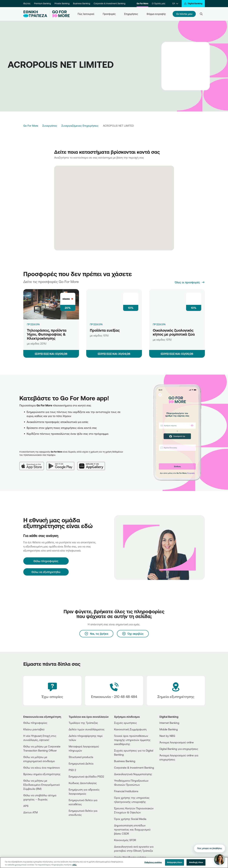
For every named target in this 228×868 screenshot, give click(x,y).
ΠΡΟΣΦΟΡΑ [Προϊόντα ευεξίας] (96, 324)
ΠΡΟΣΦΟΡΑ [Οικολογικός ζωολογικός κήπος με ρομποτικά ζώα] (159, 324)
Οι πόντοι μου (184, 14)
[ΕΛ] (175, 4)
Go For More (142, 3)
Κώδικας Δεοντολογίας (83, 783)
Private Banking (62, 3)
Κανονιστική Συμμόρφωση (130, 729)
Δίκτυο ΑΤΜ (30, 812)
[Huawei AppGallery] (93, 464)
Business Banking (82, 3)
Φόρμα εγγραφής (156, 14)
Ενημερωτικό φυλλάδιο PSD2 (86, 776)
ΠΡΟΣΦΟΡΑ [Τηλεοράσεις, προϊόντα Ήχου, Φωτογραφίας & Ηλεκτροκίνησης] (33, 324)
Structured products (81, 757)
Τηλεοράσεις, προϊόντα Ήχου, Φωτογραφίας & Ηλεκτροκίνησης (47, 334)
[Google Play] (62, 464)
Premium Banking (42, 3)
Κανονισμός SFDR (125, 840)
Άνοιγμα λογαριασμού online (177, 742)
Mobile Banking (169, 729)
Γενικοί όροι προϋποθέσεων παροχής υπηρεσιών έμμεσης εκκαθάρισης (132, 740)
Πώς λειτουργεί (86, 14)
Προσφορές (109, 14)
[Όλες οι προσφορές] (190, 282)
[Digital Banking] (193, 4)
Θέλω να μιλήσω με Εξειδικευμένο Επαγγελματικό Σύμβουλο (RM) (42, 785)
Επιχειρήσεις (131, 14)
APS (26, 806)
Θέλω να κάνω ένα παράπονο (42, 768)
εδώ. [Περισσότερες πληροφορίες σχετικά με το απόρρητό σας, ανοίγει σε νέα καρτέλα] (75, 867)
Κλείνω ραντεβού (34, 729)
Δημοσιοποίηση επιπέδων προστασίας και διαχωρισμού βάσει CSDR (132, 829)
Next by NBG (167, 736)
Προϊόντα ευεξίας (105, 330)
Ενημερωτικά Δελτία (81, 763)
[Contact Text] (114, 691)
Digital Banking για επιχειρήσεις (179, 749)
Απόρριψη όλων (175, 865)
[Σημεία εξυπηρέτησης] (176, 691)
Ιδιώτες (27, 3)
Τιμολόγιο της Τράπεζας (83, 723)
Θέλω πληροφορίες (35, 723)
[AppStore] (171, 768)
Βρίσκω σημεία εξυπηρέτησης (42, 774)
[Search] (201, 14)
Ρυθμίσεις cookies (153, 865)
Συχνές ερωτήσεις (125, 723)
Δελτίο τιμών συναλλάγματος (87, 729)
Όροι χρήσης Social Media (130, 819)
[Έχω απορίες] (52, 691)
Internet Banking (169, 723)
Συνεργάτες (50, 126)
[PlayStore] (171, 770)
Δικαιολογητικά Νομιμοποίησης (133, 774)
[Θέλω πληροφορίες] (46, 561)
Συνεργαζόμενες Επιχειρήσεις (80, 126)
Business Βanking (125, 761)
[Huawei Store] (171, 773)
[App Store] (33, 464)
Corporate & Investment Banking (109, 3)
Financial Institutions (126, 791)
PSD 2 (72, 770)
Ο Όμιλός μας (159, 3)
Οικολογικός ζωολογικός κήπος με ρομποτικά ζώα (174, 332)
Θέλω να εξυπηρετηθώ (46, 572)
